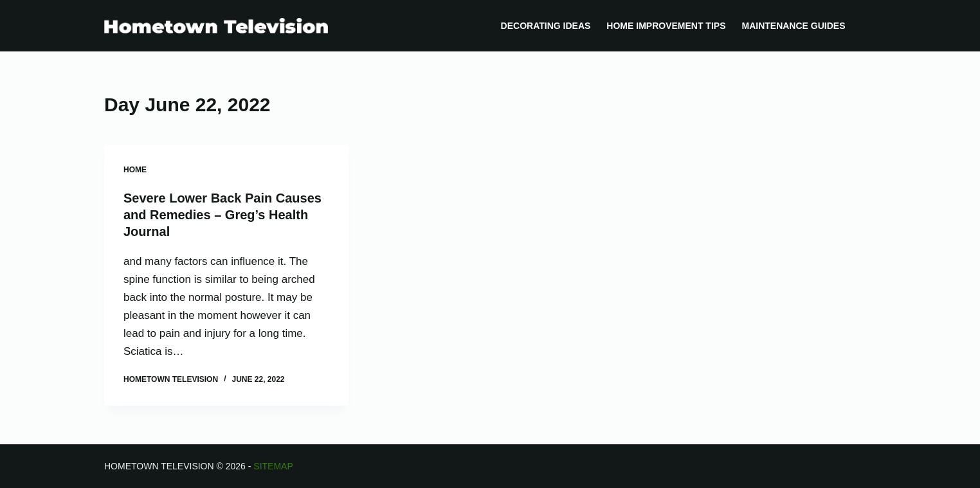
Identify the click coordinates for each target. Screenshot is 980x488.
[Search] (871, 26)
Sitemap (273, 466)
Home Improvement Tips (666, 26)
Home (135, 170)
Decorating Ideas (546, 26)
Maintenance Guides (793, 26)
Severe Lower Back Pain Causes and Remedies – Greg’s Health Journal (222, 215)
